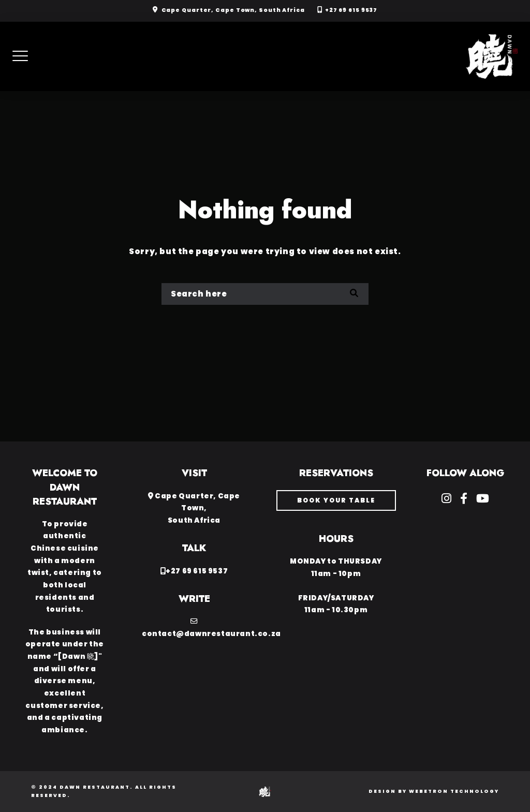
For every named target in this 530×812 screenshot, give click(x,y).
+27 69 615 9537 (351, 10)
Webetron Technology (454, 791)
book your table (336, 500)
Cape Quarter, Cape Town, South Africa (233, 10)
